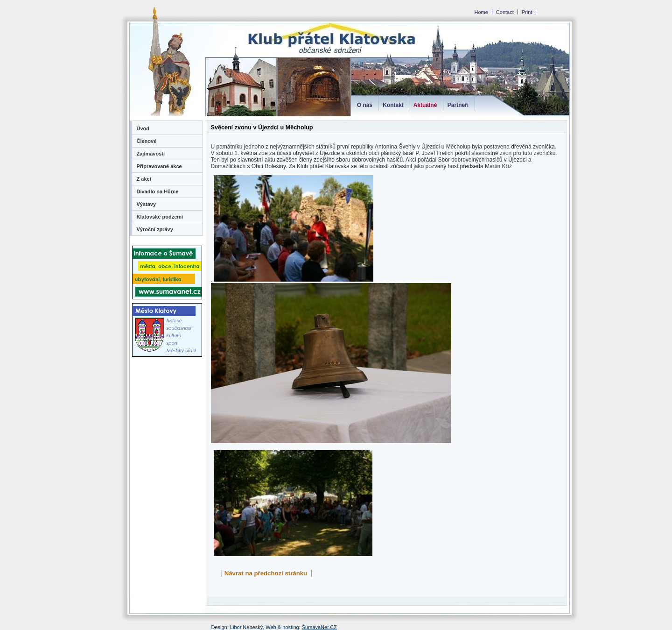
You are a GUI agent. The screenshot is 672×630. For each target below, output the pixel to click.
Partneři (458, 105)
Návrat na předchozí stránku (266, 573)
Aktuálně (425, 105)
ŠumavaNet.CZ (319, 627)
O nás (365, 105)
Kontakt (393, 105)
